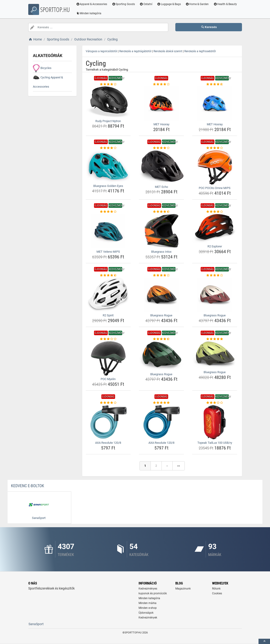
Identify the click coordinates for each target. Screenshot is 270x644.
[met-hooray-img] (161, 104)
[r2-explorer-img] (215, 228)
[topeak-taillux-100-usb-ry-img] (215, 422)
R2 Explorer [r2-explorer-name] (215, 246)
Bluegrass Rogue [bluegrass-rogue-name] (161, 315)
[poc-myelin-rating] (108, 339)
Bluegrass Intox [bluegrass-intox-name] (161, 252)
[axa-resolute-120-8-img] (108, 422)
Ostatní (147, 4)
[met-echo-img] (161, 167)
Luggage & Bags (170, 4)
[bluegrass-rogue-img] (161, 295)
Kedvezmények (148, 618)
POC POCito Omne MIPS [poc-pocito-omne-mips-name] (215, 188)
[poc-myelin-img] (108, 358)
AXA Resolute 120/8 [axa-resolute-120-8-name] (108, 443)
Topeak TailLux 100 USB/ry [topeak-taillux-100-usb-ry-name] (215, 443)
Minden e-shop (148, 608)
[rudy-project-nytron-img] (108, 102)
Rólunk (216, 589)
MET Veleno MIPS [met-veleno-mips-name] (108, 252)
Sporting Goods (124, 4)
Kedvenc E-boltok (28, 486)
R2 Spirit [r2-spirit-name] (108, 315)
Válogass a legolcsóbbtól (101, 51)
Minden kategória (90, 13)
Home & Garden (198, 4)
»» (179, 466)
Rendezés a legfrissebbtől (200, 51)
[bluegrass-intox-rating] (161, 212)
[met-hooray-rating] (161, 84)
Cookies (217, 593)
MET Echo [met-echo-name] (161, 187)
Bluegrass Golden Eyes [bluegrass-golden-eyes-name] (108, 186)
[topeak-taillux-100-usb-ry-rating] (215, 403)
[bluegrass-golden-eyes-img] (108, 166)
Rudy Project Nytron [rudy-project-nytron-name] (108, 121)
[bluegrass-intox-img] (161, 231)
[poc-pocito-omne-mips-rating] (215, 148)
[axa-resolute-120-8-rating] (108, 403)
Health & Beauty (226, 4)
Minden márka (148, 603)
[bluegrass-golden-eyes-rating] (108, 148)
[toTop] (264, 641)
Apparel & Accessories (93, 4)
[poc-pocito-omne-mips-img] (215, 167)
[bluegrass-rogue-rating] (161, 275)
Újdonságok (146, 613)
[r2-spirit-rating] (108, 275)
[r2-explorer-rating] (215, 212)
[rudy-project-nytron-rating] (108, 84)
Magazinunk (183, 589)
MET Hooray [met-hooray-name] (161, 124)
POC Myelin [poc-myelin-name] (108, 379)
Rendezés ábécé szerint (168, 51)
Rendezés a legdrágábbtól (135, 51)
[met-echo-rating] (161, 148)
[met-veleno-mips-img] (108, 231)
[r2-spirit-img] (108, 295)
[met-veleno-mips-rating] (108, 212)
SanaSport (36, 624)
